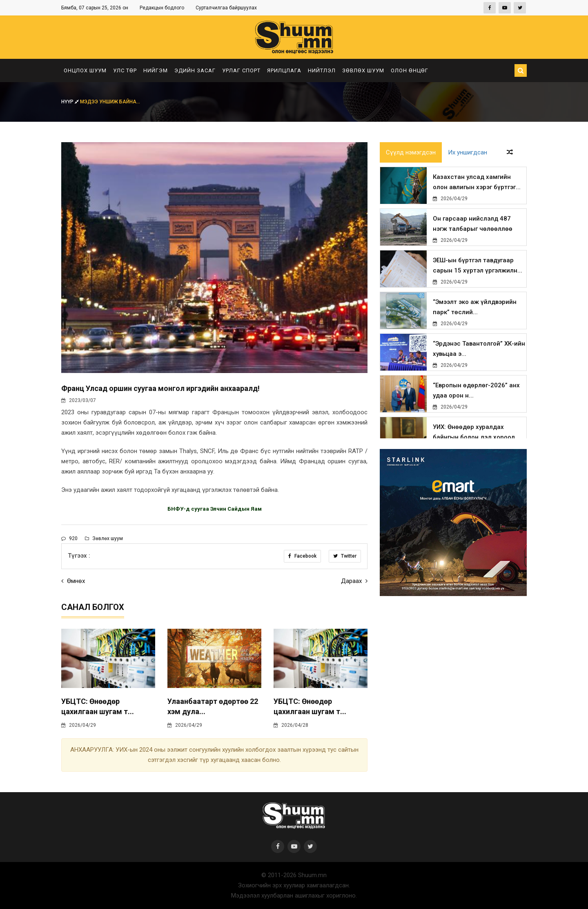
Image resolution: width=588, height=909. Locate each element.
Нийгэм (156, 70)
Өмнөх (73, 581)
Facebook (302, 556)
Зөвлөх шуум (363, 70)
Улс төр (125, 70)
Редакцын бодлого (162, 8)
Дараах (354, 581)
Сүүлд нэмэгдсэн (411, 152)
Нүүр (71, 102)
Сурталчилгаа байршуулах (226, 8)
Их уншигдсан (468, 152)
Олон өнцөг (410, 70)
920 (69, 538)
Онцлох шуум (85, 70)
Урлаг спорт (241, 70)
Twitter (345, 556)
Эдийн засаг (195, 70)
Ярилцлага (284, 70)
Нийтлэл (322, 70)
